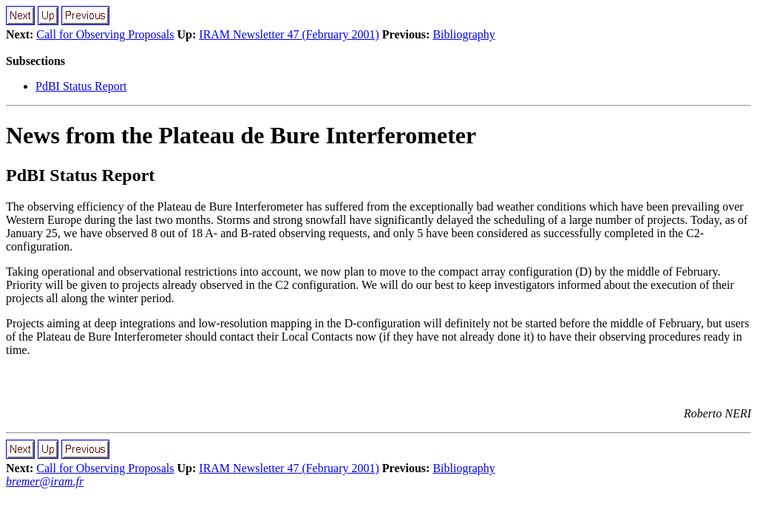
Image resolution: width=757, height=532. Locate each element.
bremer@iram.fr (45, 481)
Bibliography (464, 34)
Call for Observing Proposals (105, 34)
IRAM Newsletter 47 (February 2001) (289, 34)
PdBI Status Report (81, 86)
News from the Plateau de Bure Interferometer (241, 135)
